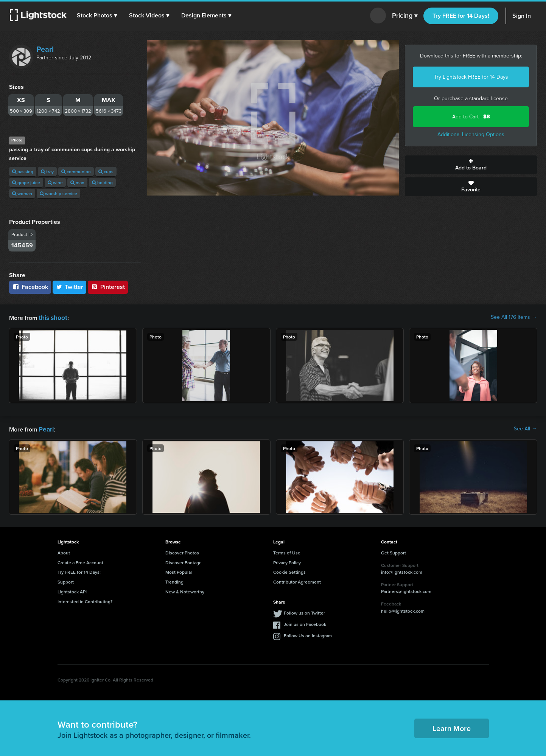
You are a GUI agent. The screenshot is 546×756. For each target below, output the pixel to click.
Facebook (30, 287)
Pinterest (108, 287)
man (77, 182)
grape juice (26, 182)
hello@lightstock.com (403, 609)
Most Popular (179, 570)
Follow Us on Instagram (308, 634)
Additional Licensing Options (471, 134)
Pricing (405, 16)
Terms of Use (287, 551)
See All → (525, 428)
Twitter (70, 287)
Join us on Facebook (305, 623)
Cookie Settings (289, 570)
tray (47, 172)
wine (55, 182)
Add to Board (471, 165)
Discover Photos (182, 551)
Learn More (452, 727)
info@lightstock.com (402, 570)
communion (76, 172)
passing (23, 172)
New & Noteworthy (185, 590)
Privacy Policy (287, 561)
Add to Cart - (471, 117)
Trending (174, 580)
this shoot (52, 317)
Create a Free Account (80, 561)
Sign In (522, 16)
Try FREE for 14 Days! (461, 16)
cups (106, 172)
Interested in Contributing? (85, 600)
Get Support (394, 551)
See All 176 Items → (514, 317)
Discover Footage (184, 561)
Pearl (45, 49)
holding (102, 182)
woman (22, 193)
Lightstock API (72, 590)
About (64, 551)
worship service (58, 193)
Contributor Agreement (297, 580)
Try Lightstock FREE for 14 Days (471, 77)
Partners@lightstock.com (406, 590)
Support (66, 580)
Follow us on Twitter (304, 611)
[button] (98, 16)
